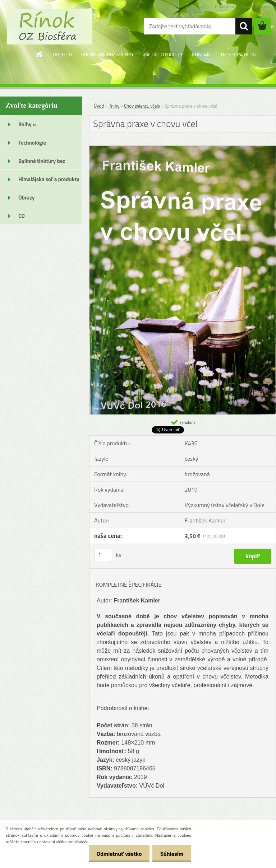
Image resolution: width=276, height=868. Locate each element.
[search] (244, 26)
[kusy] (103, 555)
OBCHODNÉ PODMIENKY (107, 54)
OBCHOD (62, 54)
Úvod (99, 106)
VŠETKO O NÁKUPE (163, 54)
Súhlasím (171, 854)
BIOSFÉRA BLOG (238, 54)
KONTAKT (202, 54)
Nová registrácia (255, 6)
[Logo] (49, 27)
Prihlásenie (225, 6)
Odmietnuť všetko (116, 854)
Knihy (114, 106)
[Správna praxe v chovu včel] (183, 149)
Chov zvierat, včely (142, 106)
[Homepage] (40, 54)
